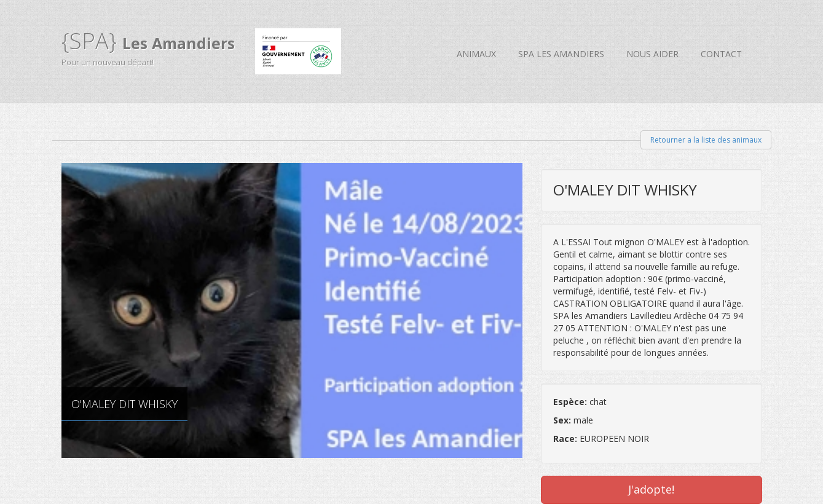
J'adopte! (651, 489)
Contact (721, 54)
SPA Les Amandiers (561, 54)
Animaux (476, 54)
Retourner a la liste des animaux (706, 140)
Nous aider (652, 54)
